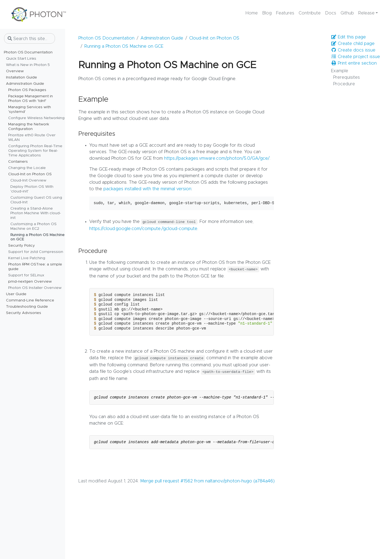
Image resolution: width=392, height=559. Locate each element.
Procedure (344, 84)
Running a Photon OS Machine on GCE (124, 46)
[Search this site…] (30, 38)
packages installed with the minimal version (147, 189)
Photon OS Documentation (106, 38)
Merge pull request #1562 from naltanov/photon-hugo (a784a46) (207, 481)
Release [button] (366, 13)
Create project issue (356, 57)
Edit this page (348, 37)
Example (340, 71)
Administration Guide (162, 38)
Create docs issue (353, 50)
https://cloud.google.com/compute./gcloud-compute (143, 229)
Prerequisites (347, 77)
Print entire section (354, 63)
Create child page (353, 43)
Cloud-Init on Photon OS (214, 38)
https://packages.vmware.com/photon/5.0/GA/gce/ (217, 158)
